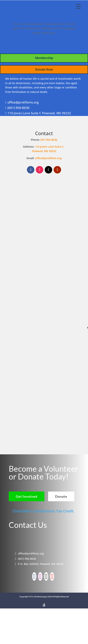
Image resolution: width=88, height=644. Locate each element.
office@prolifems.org (48, 158)
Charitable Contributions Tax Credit (43, 511)
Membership (44, 58)
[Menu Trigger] (78, 6)
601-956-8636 (49, 140)
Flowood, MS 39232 (44, 151)
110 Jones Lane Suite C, (50, 147)
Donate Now (44, 69)
